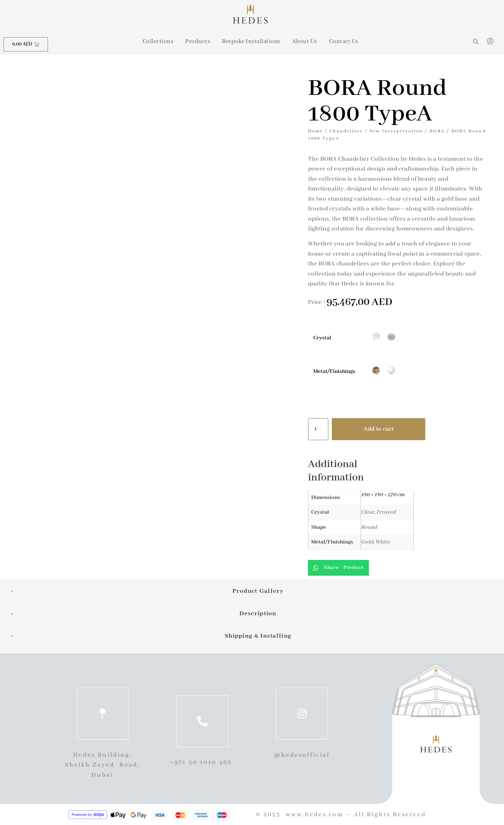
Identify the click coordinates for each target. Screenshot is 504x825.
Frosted (386, 512)
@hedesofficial (302, 755)
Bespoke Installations (251, 41)
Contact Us (344, 41)
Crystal (322, 338)
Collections (158, 41)
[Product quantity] (318, 429)
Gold (367, 542)
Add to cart (379, 429)
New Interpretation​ (396, 131)
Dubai (102, 775)
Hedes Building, (103, 755)
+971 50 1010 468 (202, 762)
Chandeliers (346, 131)
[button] (476, 42)
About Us (305, 41)
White (383, 542)
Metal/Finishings (334, 372)
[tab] (252, 591)
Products (198, 41)
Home (316, 131)
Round (369, 527)
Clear (367, 512)
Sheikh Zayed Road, (102, 765)
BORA (437, 131)
